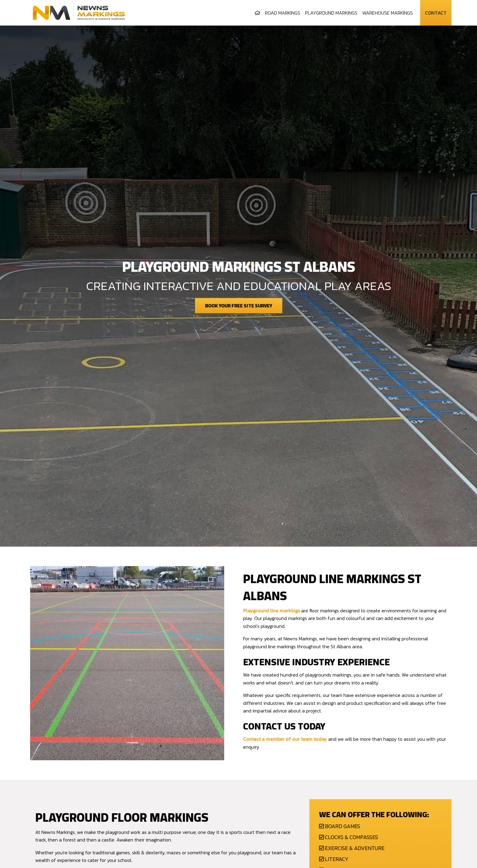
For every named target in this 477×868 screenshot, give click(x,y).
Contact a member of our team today (285, 739)
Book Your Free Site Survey (239, 306)
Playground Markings (331, 13)
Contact (436, 13)
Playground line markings (272, 611)
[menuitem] (257, 13)
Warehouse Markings (388, 13)
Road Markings (283, 13)
